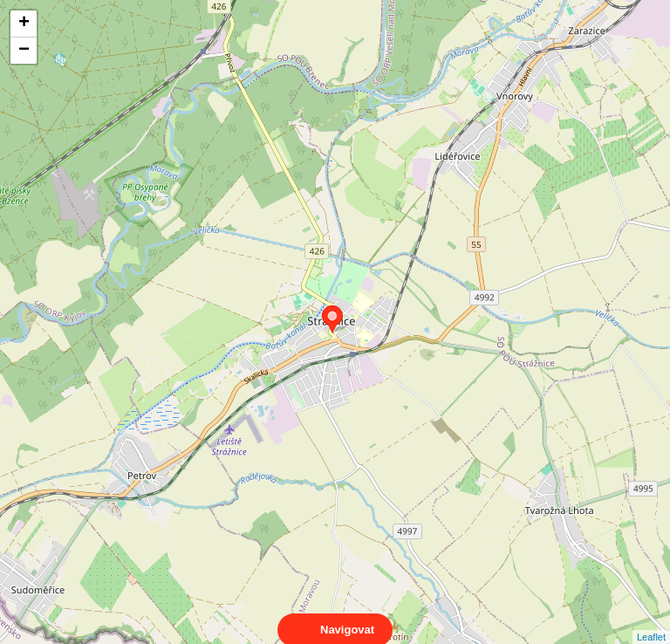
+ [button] (24, 24)
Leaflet (651, 621)
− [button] (24, 51)
